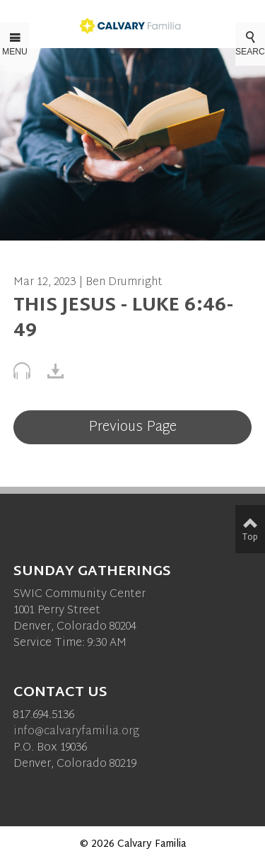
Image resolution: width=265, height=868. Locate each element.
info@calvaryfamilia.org (76, 732)
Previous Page (132, 427)
